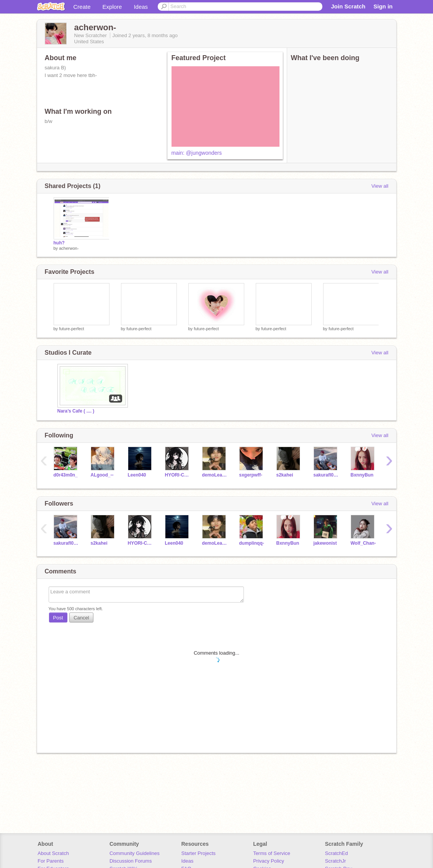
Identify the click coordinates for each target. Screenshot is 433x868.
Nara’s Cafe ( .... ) (76, 411)
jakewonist (325, 543)
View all (380, 186)
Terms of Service (272, 853)
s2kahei (285, 475)
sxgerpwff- (251, 475)
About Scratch (53, 853)
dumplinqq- (252, 543)
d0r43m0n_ (66, 475)
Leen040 (137, 475)
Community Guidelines (135, 853)
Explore (112, 7)
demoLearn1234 (215, 475)
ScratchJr (336, 861)
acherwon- (69, 248)
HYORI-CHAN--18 (178, 475)
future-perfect (71, 329)
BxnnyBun (362, 475)
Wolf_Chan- (363, 543)
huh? (59, 243)
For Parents (51, 861)
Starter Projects (199, 853)
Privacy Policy (269, 861)
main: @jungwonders (197, 153)
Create (82, 7)
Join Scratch (348, 6)
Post (58, 618)
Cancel (81, 618)
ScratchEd (337, 853)
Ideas (141, 7)
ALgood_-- (102, 475)
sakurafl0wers (326, 475)
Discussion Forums (131, 861)
